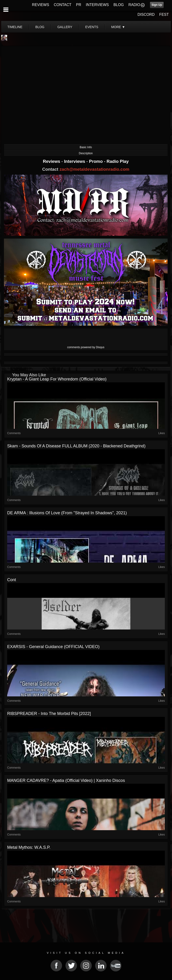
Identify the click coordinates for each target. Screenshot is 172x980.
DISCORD (146, 15)
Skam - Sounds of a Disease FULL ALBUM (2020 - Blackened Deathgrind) (76, 446)
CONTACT (63, 5)
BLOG (119, 5)
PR (79, 5)
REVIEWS (41, 5)
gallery (65, 27)
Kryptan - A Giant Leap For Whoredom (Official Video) (57, 379)
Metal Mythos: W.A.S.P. (29, 847)
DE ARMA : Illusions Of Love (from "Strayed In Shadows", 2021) (67, 513)
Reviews (52, 161)
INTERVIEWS (97, 5)
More (118, 27)
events (92, 27)
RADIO (134, 5)
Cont (12, 580)
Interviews (75, 161)
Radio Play (118, 161)
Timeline (15, 27)
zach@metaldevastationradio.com (94, 169)
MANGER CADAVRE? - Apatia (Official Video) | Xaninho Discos (66, 780)
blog (40, 27)
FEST (164, 15)
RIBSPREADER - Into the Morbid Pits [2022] (49, 714)
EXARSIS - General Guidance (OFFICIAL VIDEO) (53, 647)
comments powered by (86, 347)
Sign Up (157, 5)
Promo (96, 161)
